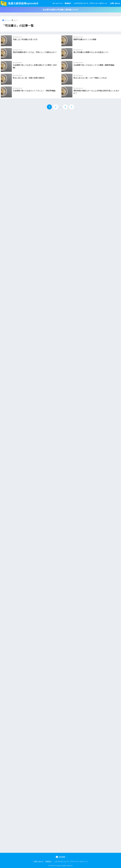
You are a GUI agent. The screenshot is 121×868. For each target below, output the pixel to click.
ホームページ (57, 3)
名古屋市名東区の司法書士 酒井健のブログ (61, 10)
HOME (60, 857)
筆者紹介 (68, 3)
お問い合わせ (115, 3)
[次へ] (72, 107)
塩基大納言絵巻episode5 (19, 3)
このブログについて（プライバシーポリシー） (91, 3)
